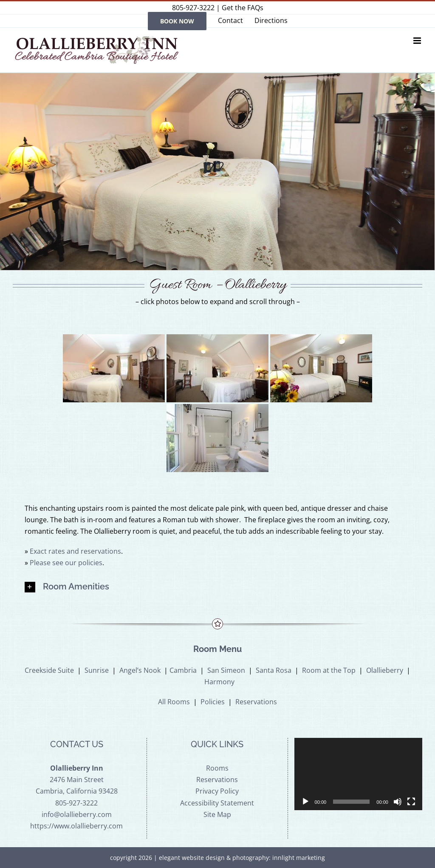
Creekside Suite (49, 670)
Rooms (217, 768)
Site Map (217, 814)
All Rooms (174, 702)
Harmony (219, 682)
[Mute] (398, 802)
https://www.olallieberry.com (76, 826)
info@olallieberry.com (77, 814)
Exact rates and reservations (75, 551)
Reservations (256, 702)
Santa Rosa (274, 670)
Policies (213, 702)
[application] (358, 774)
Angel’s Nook (140, 670)
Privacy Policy (217, 791)
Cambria (183, 670)
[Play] (305, 802)
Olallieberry (385, 670)
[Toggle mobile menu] (418, 41)
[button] (217, 587)
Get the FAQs (243, 8)
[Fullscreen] (411, 802)
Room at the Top (329, 670)
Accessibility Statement (217, 803)
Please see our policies (66, 563)
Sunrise (97, 670)
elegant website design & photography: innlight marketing (242, 858)
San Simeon (226, 670)
